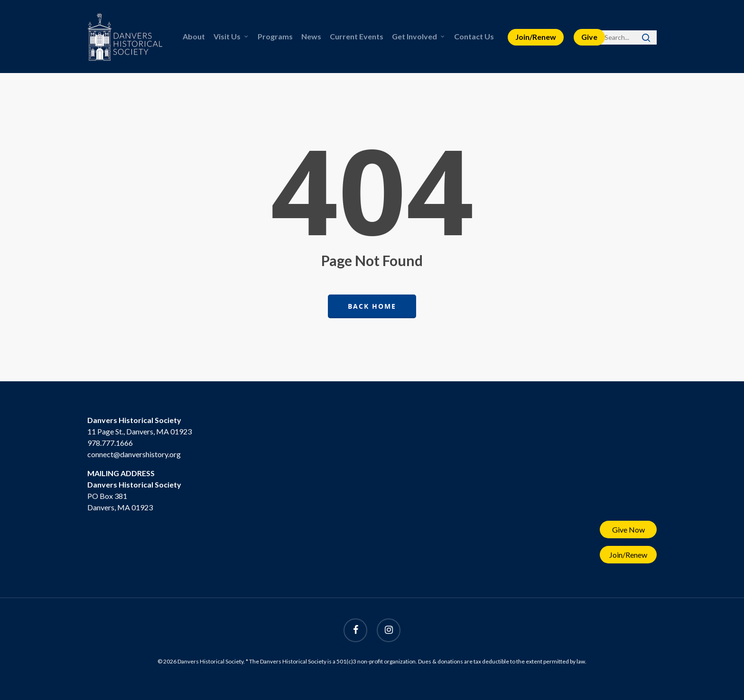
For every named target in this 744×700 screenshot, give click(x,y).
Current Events (357, 36)
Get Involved (419, 37)
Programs (275, 36)
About (194, 36)
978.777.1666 (110, 443)
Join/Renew (536, 37)
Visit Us (231, 37)
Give (589, 37)
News (311, 36)
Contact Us (474, 36)
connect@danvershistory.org (134, 454)
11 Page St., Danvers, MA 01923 (139, 431)
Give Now (628, 530)
